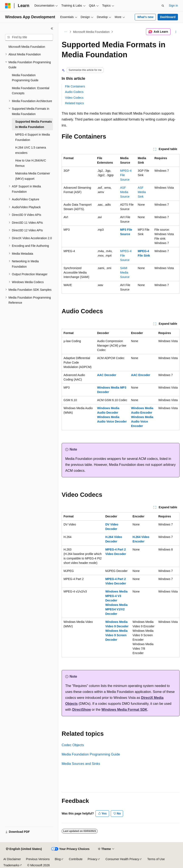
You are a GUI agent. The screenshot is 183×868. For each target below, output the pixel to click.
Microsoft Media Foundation (91, 32)
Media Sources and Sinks (81, 764)
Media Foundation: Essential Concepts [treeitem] (31, 91)
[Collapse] (52, 28)
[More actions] (176, 32)
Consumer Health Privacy (122, 859)
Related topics (74, 103)
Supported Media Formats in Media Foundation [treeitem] (34, 124)
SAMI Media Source (125, 272)
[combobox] (29, 37)
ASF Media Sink (142, 192)
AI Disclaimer (12, 859)
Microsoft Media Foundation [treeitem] (27, 47)
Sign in (173, 6)
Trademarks (11, 865)
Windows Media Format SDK (124, 710)
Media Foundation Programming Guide (91, 754)
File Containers (75, 86)
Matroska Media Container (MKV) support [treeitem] (33, 176)
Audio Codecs (74, 92)
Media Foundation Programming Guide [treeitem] (25, 78)
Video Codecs (74, 98)
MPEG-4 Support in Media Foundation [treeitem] (33, 137)
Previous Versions (38, 859)
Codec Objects (73, 745)
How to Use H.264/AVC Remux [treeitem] (31, 163)
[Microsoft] (8, 6)
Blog (58, 859)
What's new (145, 17)
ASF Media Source (125, 192)
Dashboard (168, 17)
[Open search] (163, 6)
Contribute (76, 859)
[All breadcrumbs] (65, 32)
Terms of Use (156, 859)
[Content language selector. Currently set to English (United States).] (24, 849)
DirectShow (82, 710)
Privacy (93, 859)
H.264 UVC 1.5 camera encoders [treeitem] (31, 150)
